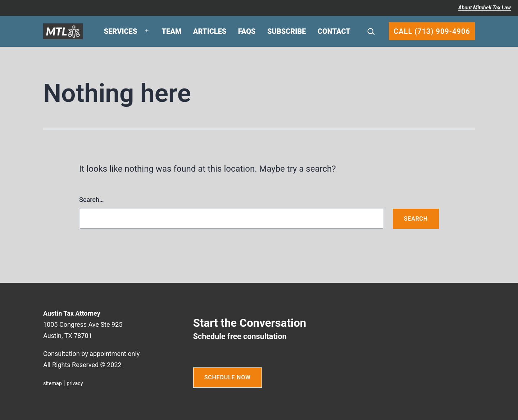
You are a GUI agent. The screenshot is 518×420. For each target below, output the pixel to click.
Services (121, 31)
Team (172, 31)
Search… (92, 200)
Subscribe (287, 31)
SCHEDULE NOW (228, 377)
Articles (210, 31)
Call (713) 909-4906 (432, 31)
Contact (334, 31)
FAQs (247, 31)
